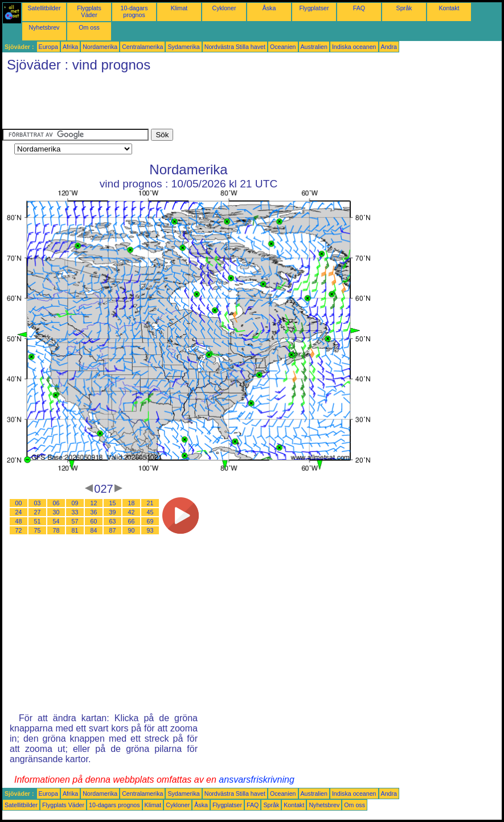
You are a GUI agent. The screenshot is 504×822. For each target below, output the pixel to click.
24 (19, 512)
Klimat (179, 8)
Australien (314, 47)
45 (150, 512)
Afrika (70, 47)
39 (113, 512)
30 (56, 512)
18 (132, 503)
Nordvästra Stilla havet (235, 47)
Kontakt (449, 8)
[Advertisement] (210, 103)
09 (75, 503)
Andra (389, 47)
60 (94, 521)
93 (150, 530)
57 (75, 521)
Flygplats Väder (89, 11)
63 (113, 521)
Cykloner (224, 8)
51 (38, 521)
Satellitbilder (44, 8)
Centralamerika (142, 47)
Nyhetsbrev (44, 27)
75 (38, 530)
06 (56, 503)
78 (56, 530)
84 (94, 530)
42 (132, 512)
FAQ (359, 8)
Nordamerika (100, 47)
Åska (269, 8)
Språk (404, 8)
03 (38, 503)
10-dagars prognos (134, 11)
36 (94, 512)
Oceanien (283, 47)
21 (150, 503)
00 (19, 503)
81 (75, 530)
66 (132, 521)
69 (150, 521)
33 (75, 512)
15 (113, 503)
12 (94, 503)
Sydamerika (183, 47)
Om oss (89, 27)
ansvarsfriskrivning (256, 780)
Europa (48, 47)
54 (56, 521)
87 (113, 530)
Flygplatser (314, 8)
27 (38, 512)
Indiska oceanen (354, 47)
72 (19, 530)
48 (19, 521)
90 (132, 530)
